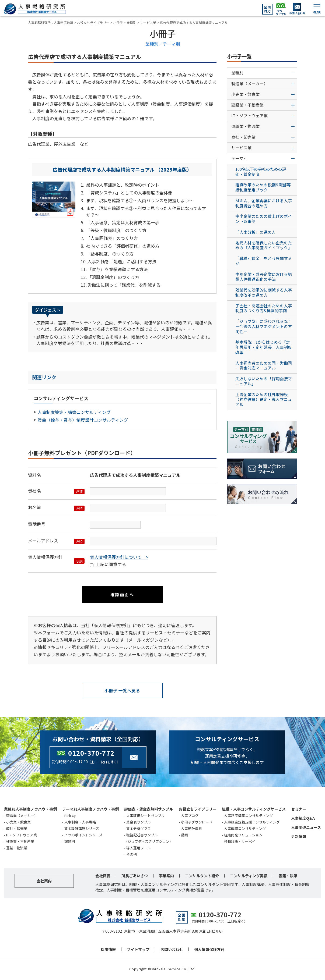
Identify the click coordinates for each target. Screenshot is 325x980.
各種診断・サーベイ (240, 841)
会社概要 (103, 876)
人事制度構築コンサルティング (248, 816)
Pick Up (70, 816)
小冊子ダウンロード (197, 822)
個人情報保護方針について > (119, 557)
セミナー (299, 809)
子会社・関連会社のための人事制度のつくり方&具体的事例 (264, 308)
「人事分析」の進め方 (256, 232)
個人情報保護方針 (209, 950)
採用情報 (108, 950)
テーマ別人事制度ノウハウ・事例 (90, 809)
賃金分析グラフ (139, 828)
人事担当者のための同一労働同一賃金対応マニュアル (264, 365)
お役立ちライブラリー (198, 809)
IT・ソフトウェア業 (22, 835)
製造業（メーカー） (22, 816)
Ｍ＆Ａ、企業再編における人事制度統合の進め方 (264, 203)
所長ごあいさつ (135, 876)
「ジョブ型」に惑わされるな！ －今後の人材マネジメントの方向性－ (266, 326)
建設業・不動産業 (20, 841)
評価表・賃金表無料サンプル (149, 809)
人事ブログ (190, 816)
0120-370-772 (91, 753)
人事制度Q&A (303, 818)
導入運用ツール (139, 848)
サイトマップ (138, 950)
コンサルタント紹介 (202, 876)
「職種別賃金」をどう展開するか (264, 261)
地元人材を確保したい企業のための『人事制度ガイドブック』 (264, 245)
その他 (132, 855)
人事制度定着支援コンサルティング (252, 822)
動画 (184, 835)
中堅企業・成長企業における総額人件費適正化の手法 (264, 277)
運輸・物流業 (17, 848)
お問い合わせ (172, 950)
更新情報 (299, 836)
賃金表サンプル (139, 822)
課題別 (70, 841)
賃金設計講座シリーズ (82, 828)
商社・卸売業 (17, 828)
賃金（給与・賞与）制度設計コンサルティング (83, 420)
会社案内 (44, 881)
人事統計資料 (191, 828)
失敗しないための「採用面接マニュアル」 (264, 381)
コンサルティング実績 (249, 876)
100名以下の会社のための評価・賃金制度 (261, 172)
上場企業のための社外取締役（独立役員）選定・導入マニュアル (264, 400)
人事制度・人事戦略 (80, 822)
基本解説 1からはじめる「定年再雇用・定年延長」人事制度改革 (264, 347)
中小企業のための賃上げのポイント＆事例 (264, 219)
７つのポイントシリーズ (83, 835)
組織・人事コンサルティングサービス (254, 809)
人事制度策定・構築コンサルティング (74, 412)
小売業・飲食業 (18, 822)
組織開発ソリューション (243, 835)
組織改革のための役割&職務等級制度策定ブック (263, 187)
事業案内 (166, 876)
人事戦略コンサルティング (245, 828)
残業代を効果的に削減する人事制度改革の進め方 (264, 292)
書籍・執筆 (288, 876)
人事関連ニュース (306, 827)
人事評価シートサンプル (146, 816)
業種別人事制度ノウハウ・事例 (30, 809)
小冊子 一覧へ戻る (122, 691)
